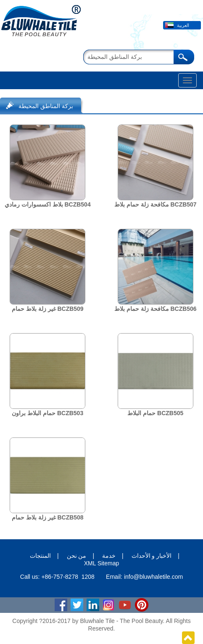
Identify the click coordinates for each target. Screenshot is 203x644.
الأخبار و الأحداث (152, 556)
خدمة (109, 556)
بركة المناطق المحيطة (46, 106)
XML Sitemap (102, 563)
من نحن (77, 556)
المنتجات (40, 556)
